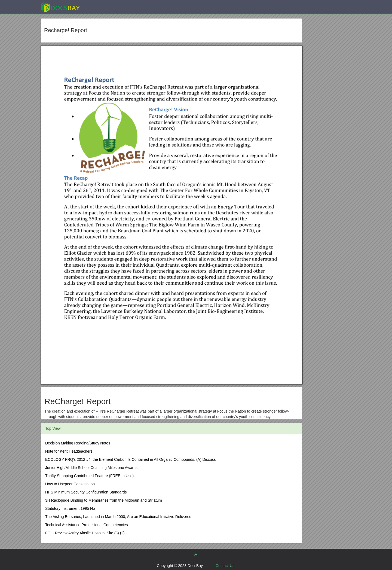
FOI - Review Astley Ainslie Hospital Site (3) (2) (85, 533)
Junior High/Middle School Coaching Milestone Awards (91, 468)
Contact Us (225, 566)
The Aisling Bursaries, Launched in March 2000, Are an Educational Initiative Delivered (118, 517)
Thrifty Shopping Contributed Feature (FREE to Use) (89, 476)
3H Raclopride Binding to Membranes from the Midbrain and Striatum (104, 500)
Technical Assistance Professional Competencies (87, 525)
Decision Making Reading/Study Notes (78, 443)
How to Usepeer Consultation (70, 484)
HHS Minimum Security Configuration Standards (86, 492)
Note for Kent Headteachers (69, 451)
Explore (101, 7)
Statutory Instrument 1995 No (70, 508)
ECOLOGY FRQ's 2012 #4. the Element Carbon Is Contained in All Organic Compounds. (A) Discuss (130, 459)
